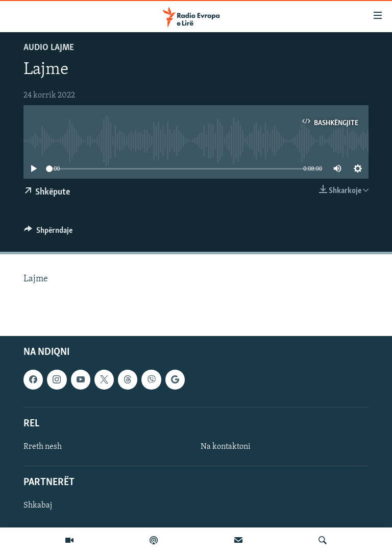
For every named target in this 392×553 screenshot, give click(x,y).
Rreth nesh (43, 447)
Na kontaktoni (226, 447)
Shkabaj (38, 506)
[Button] (48, 233)
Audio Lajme (49, 48)
